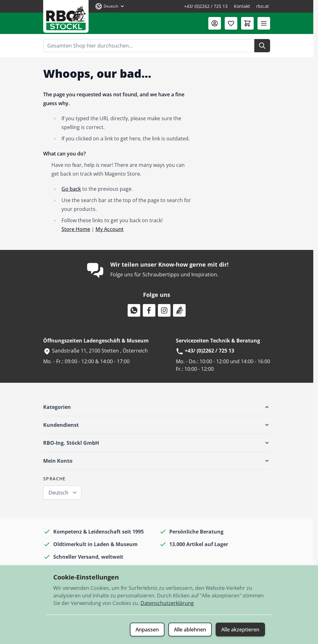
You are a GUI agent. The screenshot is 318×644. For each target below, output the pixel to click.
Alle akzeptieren (240, 630)
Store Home (76, 229)
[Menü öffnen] (264, 23)
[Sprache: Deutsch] (110, 6)
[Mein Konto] (215, 23)
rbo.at (263, 6)
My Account (110, 229)
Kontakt (242, 6)
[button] (157, 407)
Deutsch (58, 493)
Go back (71, 189)
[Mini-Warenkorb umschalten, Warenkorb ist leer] (247, 23)
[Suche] (262, 46)
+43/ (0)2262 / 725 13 (206, 6)
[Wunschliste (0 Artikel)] (231, 23)
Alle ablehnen (190, 630)
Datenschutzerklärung (167, 603)
